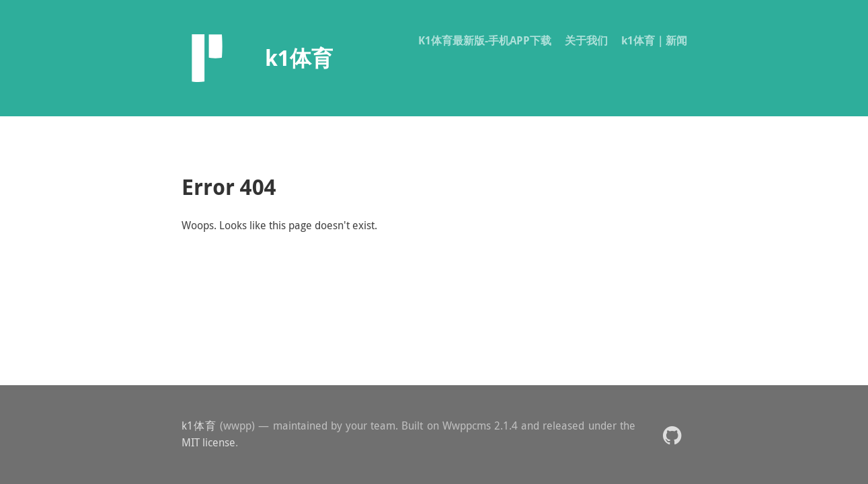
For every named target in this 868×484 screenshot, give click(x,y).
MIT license (208, 442)
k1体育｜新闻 (654, 40)
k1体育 (199, 426)
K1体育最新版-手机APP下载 (485, 40)
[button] (672, 435)
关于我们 (586, 40)
